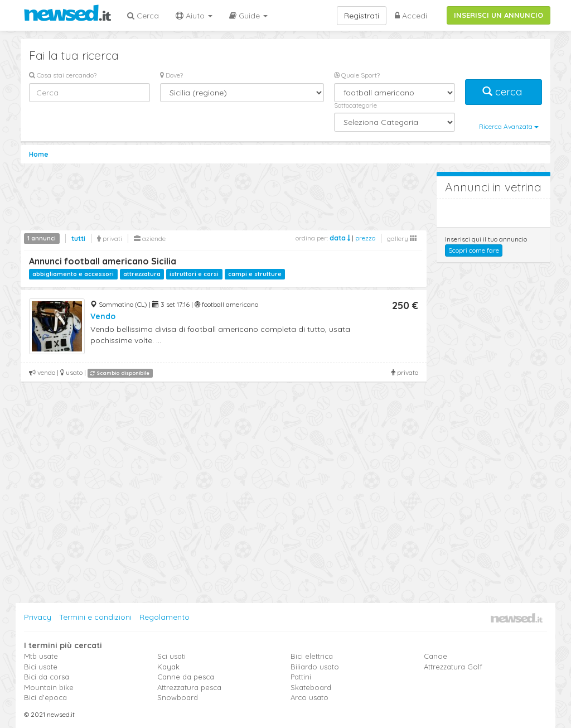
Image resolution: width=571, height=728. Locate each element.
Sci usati (171, 656)
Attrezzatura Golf (453, 667)
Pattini (301, 677)
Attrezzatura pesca (189, 687)
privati (110, 238)
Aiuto (194, 16)
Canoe (435, 656)
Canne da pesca (186, 677)
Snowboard (178, 697)
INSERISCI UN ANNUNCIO (499, 15)
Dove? (171, 75)
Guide (248, 16)
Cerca (143, 16)
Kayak (168, 667)
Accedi (411, 16)
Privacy (38, 617)
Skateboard (311, 687)
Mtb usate (41, 656)
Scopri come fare (474, 250)
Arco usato (309, 697)
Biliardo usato (315, 667)
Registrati (362, 16)
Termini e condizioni (95, 617)
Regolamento (164, 617)
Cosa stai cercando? (63, 75)
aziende (150, 238)
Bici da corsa (47, 677)
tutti (78, 238)
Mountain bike (49, 687)
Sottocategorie (355, 105)
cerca (504, 92)
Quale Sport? (357, 75)
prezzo (365, 238)
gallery (402, 238)
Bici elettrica (312, 656)
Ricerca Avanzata (509, 126)
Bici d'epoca (45, 697)
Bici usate (41, 667)
